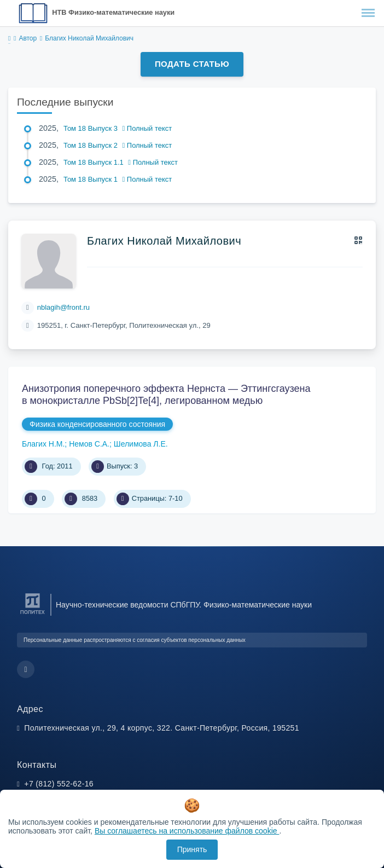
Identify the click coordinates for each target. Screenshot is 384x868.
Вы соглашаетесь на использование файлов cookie (187, 831)
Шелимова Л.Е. (141, 444)
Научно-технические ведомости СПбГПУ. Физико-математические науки (184, 605)
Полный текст (147, 128)
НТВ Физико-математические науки (113, 12)
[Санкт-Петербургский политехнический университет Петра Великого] (33, 614)
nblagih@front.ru (63, 307)
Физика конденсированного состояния (97, 424)
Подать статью (192, 64)
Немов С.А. (89, 444)
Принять (192, 849)
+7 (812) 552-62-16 (59, 784)
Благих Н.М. (43, 444)
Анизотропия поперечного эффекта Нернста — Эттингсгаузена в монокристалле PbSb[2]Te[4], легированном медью (166, 395)
